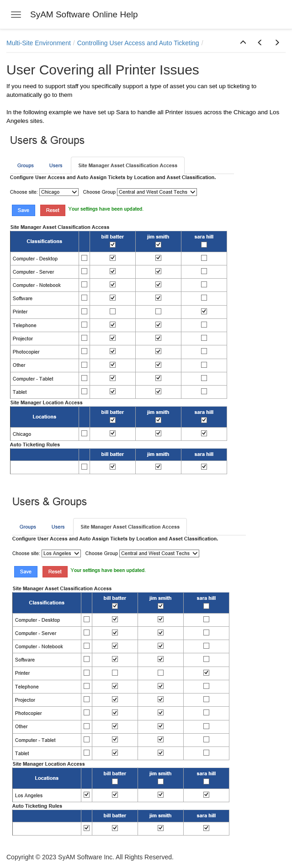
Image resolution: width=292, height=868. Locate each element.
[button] (243, 43)
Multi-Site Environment (39, 43)
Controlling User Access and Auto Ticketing (138, 43)
